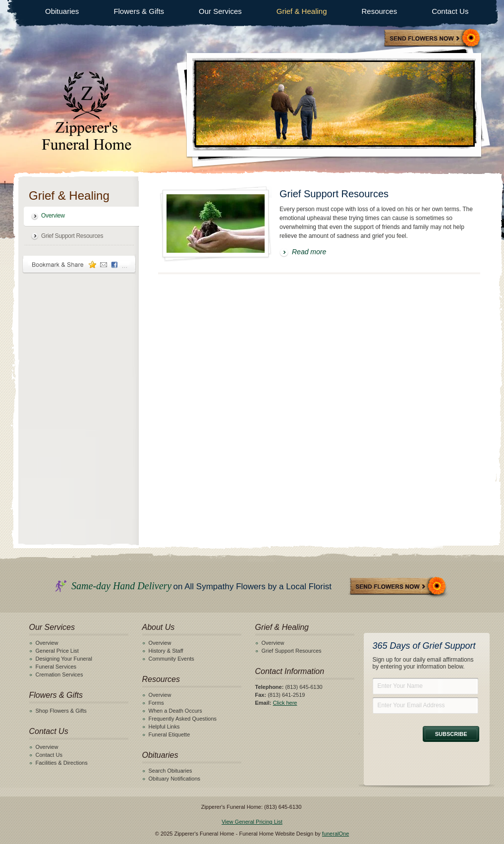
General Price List (57, 651)
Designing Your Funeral (64, 659)
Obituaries (62, 11)
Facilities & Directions (62, 763)
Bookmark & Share (79, 264)
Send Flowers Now (398, 587)
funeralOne (336, 834)
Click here (285, 703)
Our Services (220, 11)
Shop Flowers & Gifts (61, 711)
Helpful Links (164, 727)
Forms (156, 703)
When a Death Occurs (175, 711)
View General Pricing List (252, 822)
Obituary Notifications (175, 779)
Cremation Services (59, 675)
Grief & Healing (302, 11)
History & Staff (166, 651)
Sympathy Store (433, 39)
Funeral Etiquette (169, 734)
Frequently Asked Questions (183, 719)
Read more (309, 252)
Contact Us (450, 11)
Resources (379, 11)
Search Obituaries (170, 771)
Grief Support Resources (72, 236)
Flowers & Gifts (139, 11)
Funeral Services (56, 667)
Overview (53, 216)
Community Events (171, 659)
